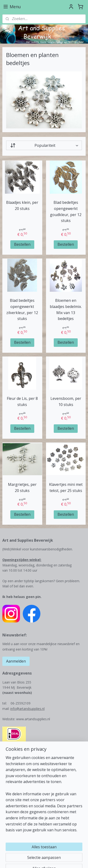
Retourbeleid (12, 815)
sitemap (67, 852)
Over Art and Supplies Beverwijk (27, 794)
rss (76, 852)
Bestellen (22, 244)
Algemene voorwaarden (21, 820)
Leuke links (11, 825)
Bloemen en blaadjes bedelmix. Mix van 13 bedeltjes (66, 310)
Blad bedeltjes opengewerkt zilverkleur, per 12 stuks (22, 310)
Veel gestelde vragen (18, 831)
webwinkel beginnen (25, 859)
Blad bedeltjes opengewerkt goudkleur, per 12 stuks (66, 212)
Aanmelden (16, 661)
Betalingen (10, 809)
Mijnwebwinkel (66, 859)
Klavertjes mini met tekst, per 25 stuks (66, 487)
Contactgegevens (16, 799)
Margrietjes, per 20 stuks (22, 487)
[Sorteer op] (44, 146)
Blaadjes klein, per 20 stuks (22, 206)
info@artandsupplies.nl (27, 709)
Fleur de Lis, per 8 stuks (22, 401)
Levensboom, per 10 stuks (66, 401)
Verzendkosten (14, 804)
